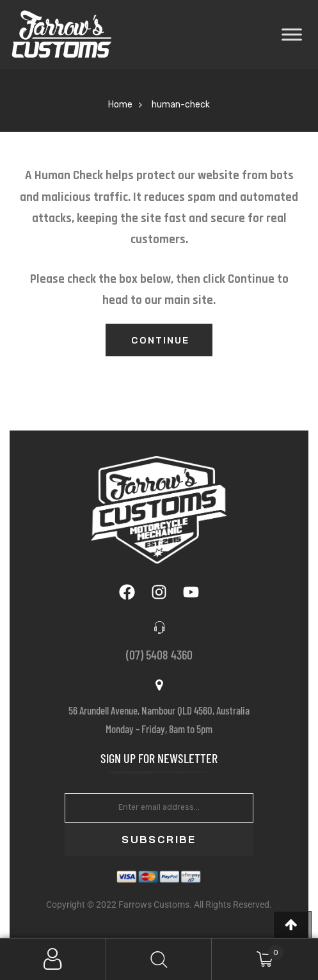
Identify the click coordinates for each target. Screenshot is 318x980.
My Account (53, 959)
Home (120, 105)
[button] (292, 925)
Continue (160, 340)
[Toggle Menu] (292, 35)
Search (159, 959)
